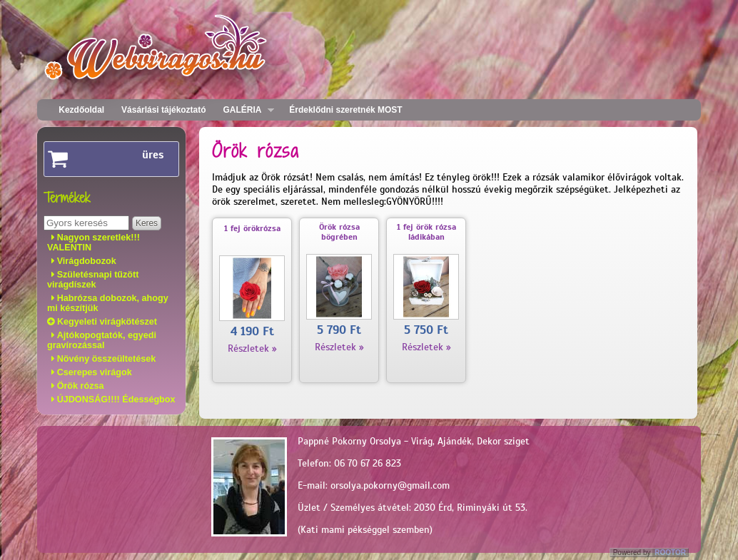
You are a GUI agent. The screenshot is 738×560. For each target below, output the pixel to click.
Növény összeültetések (107, 359)
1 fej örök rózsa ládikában (426, 232)
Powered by (651, 553)
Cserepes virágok (95, 372)
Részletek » (252, 348)
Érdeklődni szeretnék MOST (345, 110)
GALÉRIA (245, 110)
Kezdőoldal (81, 110)
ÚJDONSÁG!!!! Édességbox (116, 399)
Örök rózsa (81, 386)
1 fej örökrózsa (252, 228)
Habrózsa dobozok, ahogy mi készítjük (108, 303)
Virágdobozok (87, 261)
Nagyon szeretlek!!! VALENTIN (93, 243)
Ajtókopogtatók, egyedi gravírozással (102, 340)
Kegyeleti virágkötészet (107, 322)
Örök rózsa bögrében (339, 232)
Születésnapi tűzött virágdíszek (93, 280)
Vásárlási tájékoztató (163, 110)
